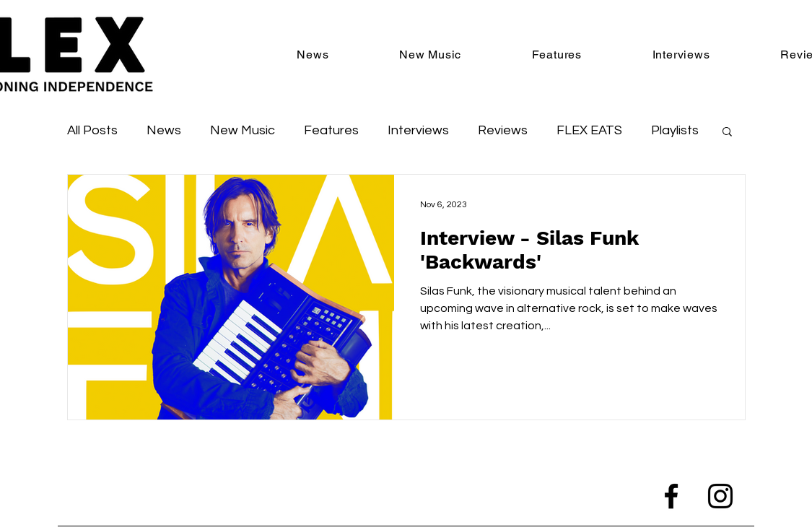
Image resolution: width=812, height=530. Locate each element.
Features (331, 130)
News (164, 130)
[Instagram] (720, 496)
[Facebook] (671, 496)
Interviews (418, 130)
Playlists (675, 130)
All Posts (92, 130)
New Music (243, 130)
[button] (727, 132)
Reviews (503, 130)
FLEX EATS (589, 130)
